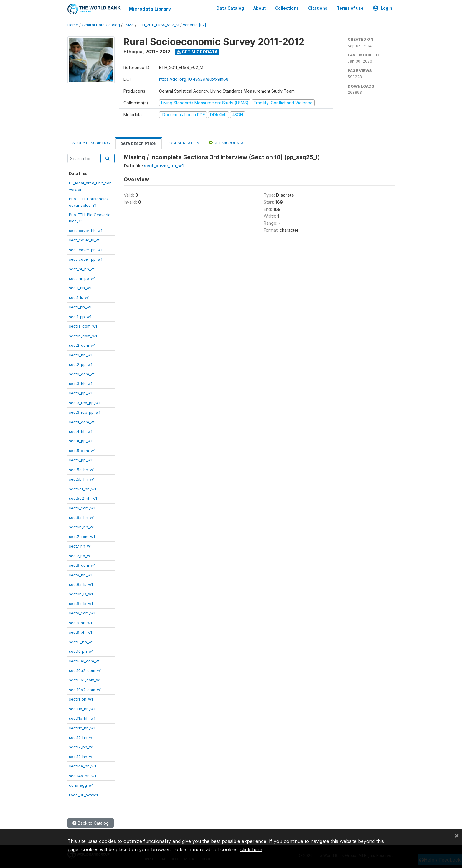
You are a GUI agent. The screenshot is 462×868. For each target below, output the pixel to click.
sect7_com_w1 (82, 537)
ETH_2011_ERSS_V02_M (158, 25)
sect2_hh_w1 (81, 355)
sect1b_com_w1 (83, 336)
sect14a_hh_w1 (82, 766)
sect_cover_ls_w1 (85, 240)
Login (383, 8)
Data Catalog (230, 8)
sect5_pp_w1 (81, 460)
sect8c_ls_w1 (81, 604)
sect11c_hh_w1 (82, 728)
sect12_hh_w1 (81, 737)
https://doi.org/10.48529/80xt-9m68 (194, 79)
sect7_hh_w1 (80, 546)
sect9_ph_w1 (80, 632)
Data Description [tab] (139, 144)
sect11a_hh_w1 (82, 709)
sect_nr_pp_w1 (82, 278)
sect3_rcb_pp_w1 (85, 412)
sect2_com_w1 (82, 345)
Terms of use (350, 8)
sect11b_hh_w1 (82, 718)
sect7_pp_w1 (80, 556)
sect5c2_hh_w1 (83, 498)
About (260, 8)
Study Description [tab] (91, 143)
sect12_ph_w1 (81, 747)
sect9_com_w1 (82, 613)
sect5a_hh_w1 (82, 470)
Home (73, 25)
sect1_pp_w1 (80, 317)
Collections (287, 8)
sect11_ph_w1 (81, 699)
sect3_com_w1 (82, 374)
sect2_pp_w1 (81, 364)
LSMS (129, 25)
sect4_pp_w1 (81, 441)
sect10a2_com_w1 (85, 670)
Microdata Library (150, 9)
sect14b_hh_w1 (82, 776)
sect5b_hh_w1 (82, 479)
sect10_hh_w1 (81, 642)
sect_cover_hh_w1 (86, 231)
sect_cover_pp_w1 (86, 259)
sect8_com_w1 (82, 565)
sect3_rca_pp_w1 (85, 403)
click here (251, 849)
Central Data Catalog (101, 25)
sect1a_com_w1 (83, 326)
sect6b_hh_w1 (82, 527)
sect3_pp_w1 (81, 393)
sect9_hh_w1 (80, 623)
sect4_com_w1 (82, 422)
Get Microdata (197, 52)
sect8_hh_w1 (81, 575)
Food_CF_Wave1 (83, 795)
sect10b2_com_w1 (85, 690)
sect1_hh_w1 (80, 288)
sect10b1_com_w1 (85, 680)
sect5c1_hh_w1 (82, 489)
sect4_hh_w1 (81, 431)
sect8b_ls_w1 (81, 594)
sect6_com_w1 (82, 508)
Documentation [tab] (183, 143)
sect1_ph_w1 (80, 307)
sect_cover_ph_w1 (86, 250)
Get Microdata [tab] (226, 143)
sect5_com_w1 (82, 451)
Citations (318, 8)
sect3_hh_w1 (81, 384)
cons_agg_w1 (81, 785)
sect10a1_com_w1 (85, 661)
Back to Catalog (91, 823)
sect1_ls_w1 (79, 297)
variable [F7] (194, 25)
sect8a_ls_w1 (81, 584)
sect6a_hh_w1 (82, 517)
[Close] (457, 835)
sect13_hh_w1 (81, 757)
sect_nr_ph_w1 (82, 269)
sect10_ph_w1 (81, 651)
